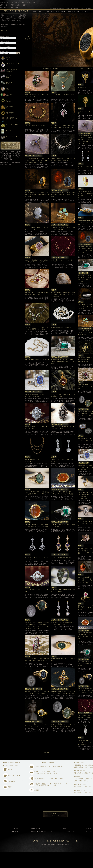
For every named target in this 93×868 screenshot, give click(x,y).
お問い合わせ (85, 11)
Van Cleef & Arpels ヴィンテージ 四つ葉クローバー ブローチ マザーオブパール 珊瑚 (85, 567)
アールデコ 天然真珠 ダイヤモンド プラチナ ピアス (85, 183)
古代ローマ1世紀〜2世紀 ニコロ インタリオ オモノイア (85, 456)
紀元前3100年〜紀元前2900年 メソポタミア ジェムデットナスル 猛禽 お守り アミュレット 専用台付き (63, 310)
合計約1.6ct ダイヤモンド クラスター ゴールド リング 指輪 (37, 444)
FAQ (78, 11)
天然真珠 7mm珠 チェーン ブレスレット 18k (37, 375)
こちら (80, 803)
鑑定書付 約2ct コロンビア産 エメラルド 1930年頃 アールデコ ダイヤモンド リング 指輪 (63, 377)
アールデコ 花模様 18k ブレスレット (36, 142)
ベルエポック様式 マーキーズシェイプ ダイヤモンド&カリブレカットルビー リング (37, 676)
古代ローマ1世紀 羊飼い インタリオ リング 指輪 (63, 676)
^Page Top (46, 768)
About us (89, 844)
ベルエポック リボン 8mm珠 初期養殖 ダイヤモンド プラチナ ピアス (63, 639)
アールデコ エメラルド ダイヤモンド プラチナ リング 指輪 (63, 541)
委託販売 (64, 11)
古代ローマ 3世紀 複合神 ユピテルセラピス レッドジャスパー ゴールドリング (37, 277)
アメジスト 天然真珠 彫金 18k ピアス (61, 573)
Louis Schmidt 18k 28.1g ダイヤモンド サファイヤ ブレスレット (85, 238)
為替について (71, 11)
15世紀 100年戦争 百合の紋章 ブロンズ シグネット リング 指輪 (63, 607)
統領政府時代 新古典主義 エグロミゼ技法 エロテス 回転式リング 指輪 (85, 376)
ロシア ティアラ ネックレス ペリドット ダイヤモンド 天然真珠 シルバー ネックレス (37, 344)
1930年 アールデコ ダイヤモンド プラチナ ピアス (63, 476)
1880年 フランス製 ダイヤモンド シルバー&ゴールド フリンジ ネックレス (63, 175)
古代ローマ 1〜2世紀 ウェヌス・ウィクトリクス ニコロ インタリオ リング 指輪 (37, 708)
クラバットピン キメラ (85, 103)
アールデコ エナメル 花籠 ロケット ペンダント (63, 112)
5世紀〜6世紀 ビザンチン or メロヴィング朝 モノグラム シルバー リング (85, 322)
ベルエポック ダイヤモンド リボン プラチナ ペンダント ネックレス (85, 758)
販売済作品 (56, 11)
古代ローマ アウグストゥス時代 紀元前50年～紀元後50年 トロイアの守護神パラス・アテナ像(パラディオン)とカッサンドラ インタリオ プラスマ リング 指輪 (37, 641)
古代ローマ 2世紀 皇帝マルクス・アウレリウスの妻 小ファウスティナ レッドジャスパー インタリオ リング (86, 596)
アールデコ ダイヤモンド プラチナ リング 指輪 (37, 607)
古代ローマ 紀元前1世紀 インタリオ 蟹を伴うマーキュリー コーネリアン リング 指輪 (37, 541)
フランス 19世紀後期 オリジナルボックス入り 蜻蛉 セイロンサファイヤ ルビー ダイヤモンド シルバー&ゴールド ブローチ (37, 176)
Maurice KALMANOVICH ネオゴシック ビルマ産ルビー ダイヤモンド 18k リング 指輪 (63, 708)
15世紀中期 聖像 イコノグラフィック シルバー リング (85, 539)
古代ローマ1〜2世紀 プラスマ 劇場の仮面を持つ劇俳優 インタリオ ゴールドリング (37, 509)
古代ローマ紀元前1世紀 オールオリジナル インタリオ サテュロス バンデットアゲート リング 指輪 (85, 511)
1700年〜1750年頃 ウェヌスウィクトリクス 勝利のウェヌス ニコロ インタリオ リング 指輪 (63, 211)
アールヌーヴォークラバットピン (85, 128)
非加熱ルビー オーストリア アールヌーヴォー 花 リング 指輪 (85, 624)
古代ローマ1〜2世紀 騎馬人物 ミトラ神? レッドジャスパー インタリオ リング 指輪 (63, 509)
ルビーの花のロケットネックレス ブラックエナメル (63, 277)
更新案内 (42, 11)
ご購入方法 (49, 11)
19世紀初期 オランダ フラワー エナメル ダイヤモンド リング (37, 112)
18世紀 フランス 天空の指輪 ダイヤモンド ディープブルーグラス (63, 444)
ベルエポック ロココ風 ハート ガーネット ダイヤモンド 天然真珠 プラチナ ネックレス (63, 143)
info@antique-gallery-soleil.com (58, 8)
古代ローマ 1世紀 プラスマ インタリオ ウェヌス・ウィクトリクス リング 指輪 (63, 741)
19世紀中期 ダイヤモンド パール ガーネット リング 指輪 (85, 403)
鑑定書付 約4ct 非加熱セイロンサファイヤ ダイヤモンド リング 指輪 (37, 411)
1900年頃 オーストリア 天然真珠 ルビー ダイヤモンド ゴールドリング (37, 309)
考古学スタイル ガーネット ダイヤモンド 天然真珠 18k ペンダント (63, 411)
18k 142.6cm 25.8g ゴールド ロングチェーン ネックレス (37, 476)
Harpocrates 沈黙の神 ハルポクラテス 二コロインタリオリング (37, 741)
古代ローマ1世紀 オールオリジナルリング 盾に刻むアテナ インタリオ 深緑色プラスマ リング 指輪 (37, 211)
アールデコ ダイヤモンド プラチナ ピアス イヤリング (37, 574)
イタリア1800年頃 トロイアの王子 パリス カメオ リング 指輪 (36, 244)
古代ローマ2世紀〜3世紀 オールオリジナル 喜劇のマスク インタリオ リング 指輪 (85, 210)
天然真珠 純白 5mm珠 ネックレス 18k (62, 343)
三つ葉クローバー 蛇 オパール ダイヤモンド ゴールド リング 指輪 (63, 244)
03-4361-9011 (72, 8)
